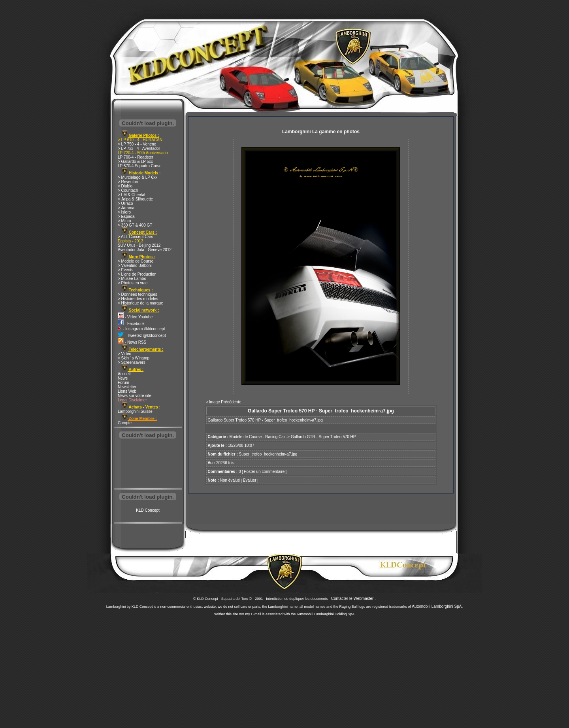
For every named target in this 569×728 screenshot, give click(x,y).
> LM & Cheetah (132, 195)
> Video (124, 354)
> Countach (128, 190)
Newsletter (127, 387)
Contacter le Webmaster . (353, 598)
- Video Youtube (135, 317)
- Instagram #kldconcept (141, 329)
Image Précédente (225, 402)
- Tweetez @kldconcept (142, 336)
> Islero (124, 212)
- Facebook (131, 324)
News (123, 378)
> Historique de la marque (140, 303)
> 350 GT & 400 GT (135, 225)
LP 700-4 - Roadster (136, 157)
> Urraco (125, 203)
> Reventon (128, 182)
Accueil (124, 374)
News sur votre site (135, 396)
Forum (123, 383)
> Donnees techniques (138, 294)
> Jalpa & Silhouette (135, 199)
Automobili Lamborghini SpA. (437, 606)
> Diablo (125, 186)
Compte (125, 423)
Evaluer (250, 480)
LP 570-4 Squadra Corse (139, 166)
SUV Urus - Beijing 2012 (139, 245)
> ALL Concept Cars (135, 237)
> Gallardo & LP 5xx (135, 162)
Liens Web (127, 391)
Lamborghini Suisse (135, 411)
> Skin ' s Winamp (134, 358)
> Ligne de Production (137, 274)
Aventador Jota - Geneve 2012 (145, 250)
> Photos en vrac (133, 283)
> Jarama (126, 208)
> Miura (124, 221)
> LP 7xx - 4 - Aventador (139, 148)
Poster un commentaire (264, 472)
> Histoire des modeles (138, 299)
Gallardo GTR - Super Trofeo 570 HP (323, 437)
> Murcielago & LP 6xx (138, 177)
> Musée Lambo (132, 279)
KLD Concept (148, 510)
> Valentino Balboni (135, 266)
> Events (125, 270)
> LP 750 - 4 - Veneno (137, 144)
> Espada (126, 217)
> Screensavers (132, 362)
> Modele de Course (136, 261)
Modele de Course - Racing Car (257, 437)
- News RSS (132, 342)
